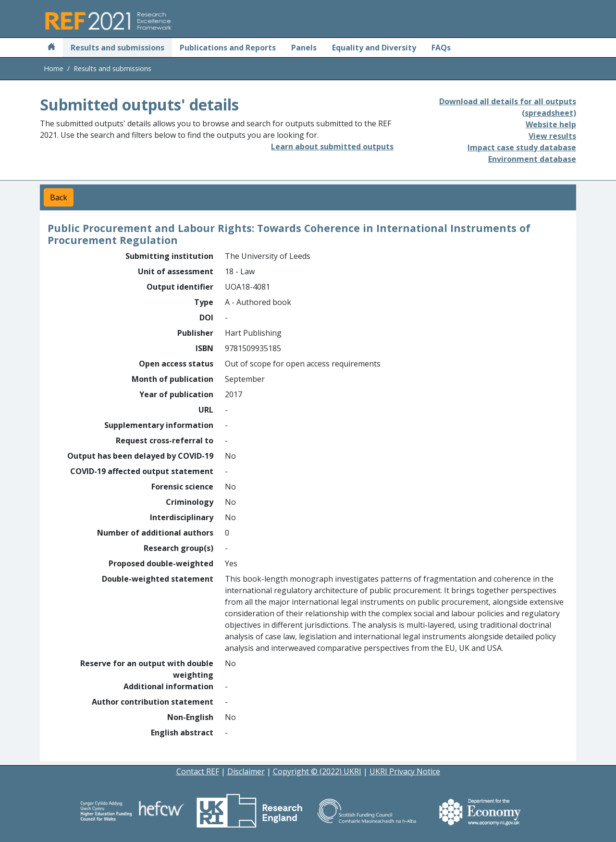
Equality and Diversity (374, 48)
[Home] (51, 48)
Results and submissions (117, 48)
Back (59, 197)
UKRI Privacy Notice (405, 771)
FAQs (441, 48)
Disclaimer (246, 771)
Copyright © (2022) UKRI (317, 771)
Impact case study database (522, 147)
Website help (551, 124)
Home (54, 68)
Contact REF (198, 771)
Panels (304, 48)
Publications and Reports (228, 48)
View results (552, 136)
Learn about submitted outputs (332, 146)
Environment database (532, 159)
